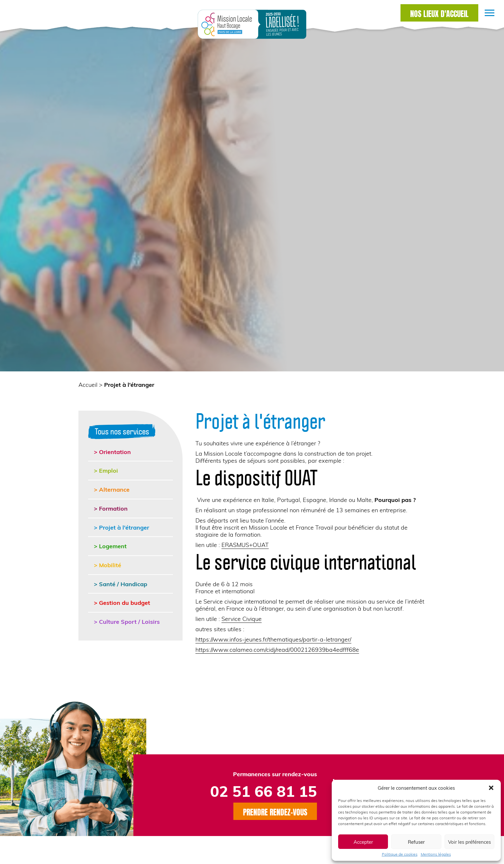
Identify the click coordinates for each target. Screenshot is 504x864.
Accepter (363, 842)
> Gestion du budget (122, 602)
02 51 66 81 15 (264, 791)
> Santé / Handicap (121, 584)
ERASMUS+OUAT (245, 545)
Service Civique (242, 618)
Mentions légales (436, 854)
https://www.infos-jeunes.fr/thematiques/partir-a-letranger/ (273, 639)
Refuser (416, 842)
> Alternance (112, 489)
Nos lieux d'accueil (439, 13)
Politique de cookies (400, 854)
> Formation (111, 508)
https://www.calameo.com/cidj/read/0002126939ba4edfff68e (277, 649)
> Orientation (112, 452)
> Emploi (106, 470)
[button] (491, 788)
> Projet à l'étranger (122, 527)
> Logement (110, 546)
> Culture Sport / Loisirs (127, 621)
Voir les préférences (469, 842)
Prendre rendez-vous (275, 811)
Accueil (88, 384)
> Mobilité (108, 565)
